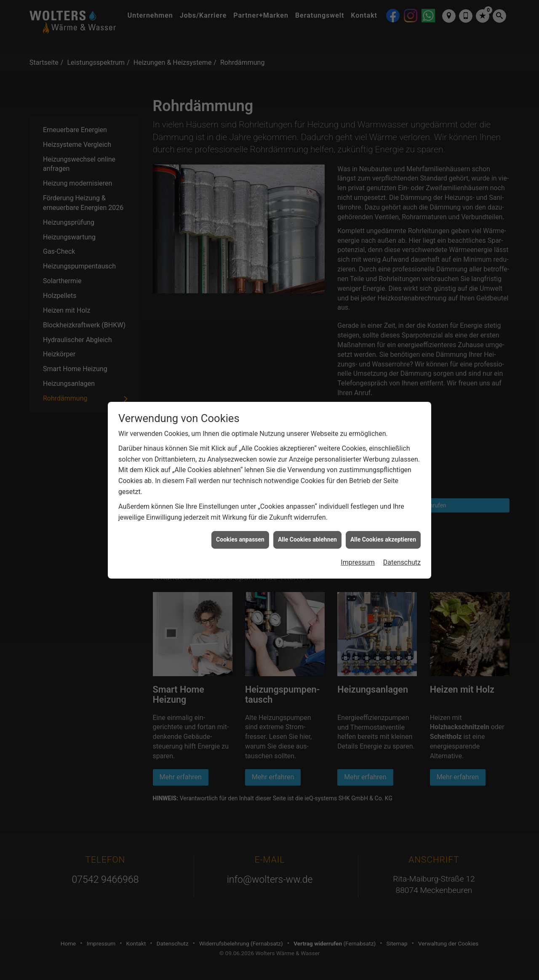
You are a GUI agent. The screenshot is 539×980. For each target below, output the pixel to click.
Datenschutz (402, 543)
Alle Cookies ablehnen (307, 521)
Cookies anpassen (240, 521)
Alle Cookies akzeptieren (383, 521)
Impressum (358, 543)
